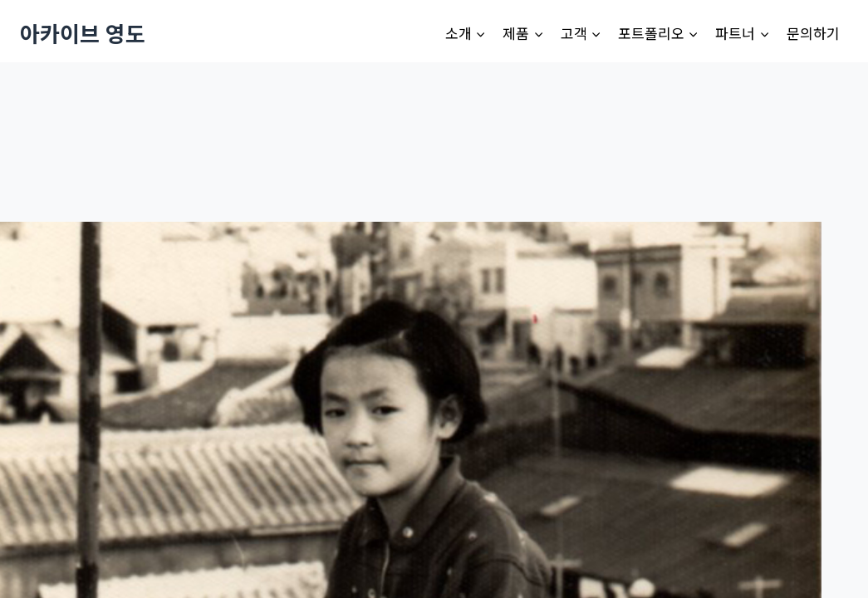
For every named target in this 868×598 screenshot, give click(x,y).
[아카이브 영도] (83, 33)
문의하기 (813, 33)
